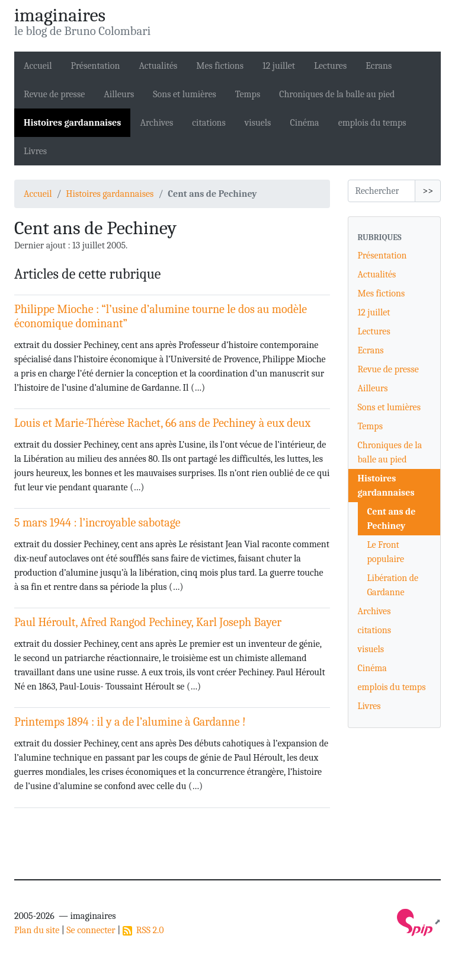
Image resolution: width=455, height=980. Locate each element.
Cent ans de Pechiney (392, 519)
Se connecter (91, 930)
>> (428, 191)
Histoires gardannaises (72, 123)
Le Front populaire (386, 552)
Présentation (96, 66)
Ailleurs (119, 94)
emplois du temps (372, 123)
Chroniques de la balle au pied (337, 94)
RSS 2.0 (143, 930)
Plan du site (37, 930)
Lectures (330, 66)
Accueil (38, 66)
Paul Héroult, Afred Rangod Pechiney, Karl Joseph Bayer (148, 622)
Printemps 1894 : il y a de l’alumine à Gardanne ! (130, 722)
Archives (156, 123)
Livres (35, 151)
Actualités (158, 66)
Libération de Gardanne (393, 585)
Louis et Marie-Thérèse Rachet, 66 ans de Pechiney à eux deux (162, 423)
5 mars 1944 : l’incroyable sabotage (97, 523)
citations (209, 123)
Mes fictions (220, 66)
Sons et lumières (184, 94)
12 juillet (279, 66)
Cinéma (304, 123)
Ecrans (379, 66)
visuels (258, 123)
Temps (248, 94)
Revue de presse (54, 94)
